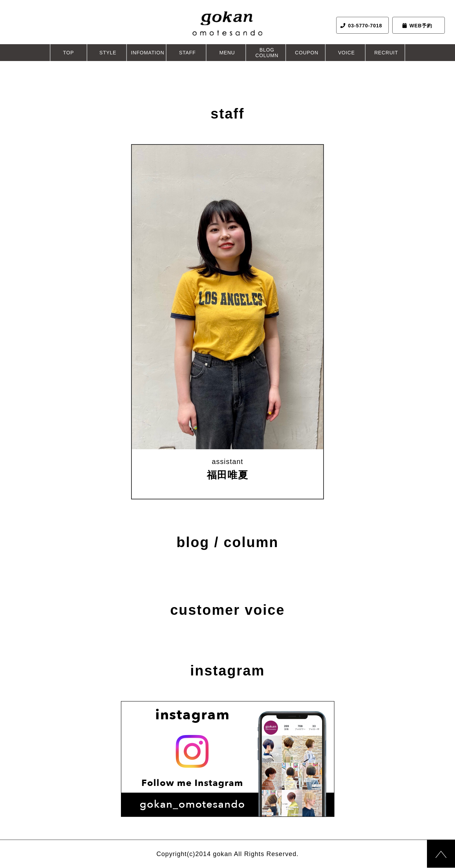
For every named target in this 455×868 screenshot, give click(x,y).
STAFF (188, 53)
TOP (69, 53)
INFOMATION (148, 53)
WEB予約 (417, 26)
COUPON (307, 53)
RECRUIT (386, 53)
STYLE (108, 53)
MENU (227, 53)
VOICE (346, 53)
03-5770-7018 (361, 26)
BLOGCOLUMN (267, 53)
